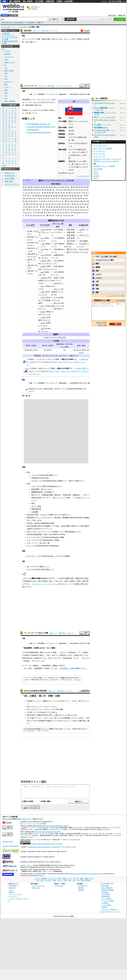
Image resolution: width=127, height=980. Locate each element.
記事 (37, 648)
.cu (26, 193)
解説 (54, 648)
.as (55, 187)
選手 (44, 721)
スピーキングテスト (12, 184)
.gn (59, 196)
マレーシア (46, 314)
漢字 (70, 225)
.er (72, 193)
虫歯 (43, 39)
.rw (39, 210)
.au (60, 187)
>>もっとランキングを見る (116, 296)
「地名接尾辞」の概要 (67, 668)
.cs (26, 113)
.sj (50, 350)
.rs (34, 210)
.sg (58, 210)
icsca (63, 526)
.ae (31, 187)
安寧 (97, 271)
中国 (73, 230)
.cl (79, 190)
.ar (52, 187)
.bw (48, 190)
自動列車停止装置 (48, 523)
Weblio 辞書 (115, 1)
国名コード (74, 356)
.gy (81, 196)
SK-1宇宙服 (98, 169)
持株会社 (76, 495)
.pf (54, 207)
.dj (47, 193)
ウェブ (51, 359)
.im (46, 198)
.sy (28, 213)
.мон (29, 248)
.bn (34, 190)
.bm (31, 190)
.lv (60, 201)
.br (40, 190)
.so (76, 210)
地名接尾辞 (28, 648)
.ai (39, 187)
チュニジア (42, 295)
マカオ (73, 249)
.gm (56, 196)
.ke (76, 198)
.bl (25, 350)
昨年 (44, 715)
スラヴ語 (25, 652)
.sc (50, 210)
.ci (74, 190)
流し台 (42, 543)
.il (43, 198)
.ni (88, 204)
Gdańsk (27, 661)
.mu (52, 204)
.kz (37, 201)
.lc (46, 201)
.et (77, 193)
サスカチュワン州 (38, 481)
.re (29, 210)
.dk (50, 193)
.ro (32, 210)
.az (68, 187)
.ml (24, 204)
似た (86, 39)
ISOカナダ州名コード (77, 481)
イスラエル (83, 252)
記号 (4, 166)
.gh (49, 196)
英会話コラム (10, 173)
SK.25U (97, 176)
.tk (49, 213)
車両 (61, 709)
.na (75, 204)
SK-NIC (71, 173)
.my (65, 204)
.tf (40, 213)
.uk (80, 213)
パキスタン (46, 269)
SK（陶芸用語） (31, 23)
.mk (88, 201)
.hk (87, 196)
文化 (6, 76)
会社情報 (81, 888)
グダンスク (86, 658)
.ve (33, 215)
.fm (25, 196)
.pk (62, 207)
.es (74, 193)
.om (43, 207)
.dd (82, 350)
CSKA (32, 715)
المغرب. (43, 317)
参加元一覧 (122, 15)
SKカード (45, 489)
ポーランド (36, 661)
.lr (52, 201)
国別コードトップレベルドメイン (38, 99)
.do (56, 193)
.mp (37, 204)
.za (66, 215)
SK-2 (96, 117)
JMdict (35, 874)
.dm (53, 193)
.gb (48, 350)
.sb (47, 210)
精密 (97, 264)
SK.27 (96, 178)
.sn (73, 210)
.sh (61, 210)
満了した (52, 715)
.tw (66, 213)
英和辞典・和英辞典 (108, 890)
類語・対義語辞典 (15, 1)
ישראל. (82, 249)
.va (28, 215)
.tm (53, 213)
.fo (28, 196)
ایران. (42, 249)
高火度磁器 (98, 127)
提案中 (56, 334)
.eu (79, 193)
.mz (69, 204)
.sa (45, 210)
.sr (78, 210)
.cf (67, 190)
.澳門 (68, 249)
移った (55, 712)
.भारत (55, 249)
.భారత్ (56, 255)
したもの (69, 655)
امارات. (43, 297)
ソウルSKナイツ (79, 498)
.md (75, 201)
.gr (68, 196)
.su (86, 210)
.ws (53, 215)
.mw (59, 204)
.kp (26, 201)
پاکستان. (43, 266)
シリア (41, 289)
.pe (52, 207)
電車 (6, 60)
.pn (71, 207)
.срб (29, 265)
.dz (59, 193)
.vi (39, 215)
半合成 (29, 701)
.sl (68, 210)
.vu (44, 215)
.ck (76, 190)
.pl (65, 207)
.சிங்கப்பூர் (57, 289)
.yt (61, 215)
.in (48, 198)
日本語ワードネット (26, 865)
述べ (82, 718)
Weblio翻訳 (105, 892)
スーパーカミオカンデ (35, 537)
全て (3, 49)
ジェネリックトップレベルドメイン (55, 356)
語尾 (37, 652)
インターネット (42, 359)
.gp (62, 196)
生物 (6, 90)
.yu (80, 353)
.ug (77, 213)
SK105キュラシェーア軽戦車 (104, 166)
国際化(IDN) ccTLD (56, 221)
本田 (41, 721)
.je (63, 198)
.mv (56, 204)
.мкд (29, 254)
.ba (74, 187)
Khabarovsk (67, 658)
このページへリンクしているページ (45, 584)
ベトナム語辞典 (106, 905)
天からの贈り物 (79, 721)
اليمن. (43, 329)
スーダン (43, 326)
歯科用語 (23, 27)
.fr (30, 196)
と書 (88, 721)
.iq (52, 198)
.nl (24, 207)
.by (50, 190)
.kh (81, 198)
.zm (69, 215)
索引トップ (37, 31)
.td (38, 213)
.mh (84, 201)
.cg (69, 190)
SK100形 (48, 492)
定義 (97, 289)
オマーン (42, 309)
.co (87, 190)
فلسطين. (44, 261)
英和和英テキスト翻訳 (34, 782)
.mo (34, 204)
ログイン (105, 1)
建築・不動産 (9, 71)
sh (47, 652)
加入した (71, 715)
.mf (33, 350)
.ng (85, 204)
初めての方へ (113, 15)
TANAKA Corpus (8, 842)
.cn (84, 190)
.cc (62, 190)
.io (50, 198)
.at (57, 187)
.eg (69, 193)
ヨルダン (44, 258)
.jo (68, 198)
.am (44, 187)
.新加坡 (69, 244)
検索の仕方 (12, 888)
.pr (73, 207)
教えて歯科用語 (42, 824)
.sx (25, 213)
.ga (36, 196)
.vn (41, 215)
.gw (78, 196)
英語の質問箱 (10, 179)
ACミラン (62, 715)
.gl (54, 196)
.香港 (68, 235)
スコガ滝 (97, 125)
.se (55, 210)
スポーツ (7, 87)
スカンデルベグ (100, 103)
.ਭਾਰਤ (55, 266)
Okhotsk (72, 652)
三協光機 (35, 512)
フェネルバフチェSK (102, 130)
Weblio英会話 (10, 176)
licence (42, 876)
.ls (54, 201)
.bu (77, 350)
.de (45, 193)
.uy (85, 213)
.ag (36, 187)
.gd (38, 196)
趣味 (6, 85)
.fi (85, 193)
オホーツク (64, 652)
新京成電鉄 (35, 489)
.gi (51, 196)
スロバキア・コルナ (34, 556)
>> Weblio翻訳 (120, 300)
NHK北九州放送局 (33, 534)
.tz (68, 213)
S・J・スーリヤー (100, 146)
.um (88, 350)
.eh (31, 350)
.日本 (59, 338)
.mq (40, 204)
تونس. (43, 292)
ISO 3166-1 (56, 184)
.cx (34, 193)
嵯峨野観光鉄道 (37, 492)
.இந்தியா (57, 278)
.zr (83, 353)
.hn (27, 198)
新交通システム (75, 532)
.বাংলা (56, 230)
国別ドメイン (45, 567)
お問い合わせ (59, 886)
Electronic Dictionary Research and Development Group (86, 874)
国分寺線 (57, 518)
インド (54, 241)
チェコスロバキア (36, 110)
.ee (67, 193)
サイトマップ (13, 896)
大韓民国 (35, 478)
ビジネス (7, 51)
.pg (57, 207)
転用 (37, 658)
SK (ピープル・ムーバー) (36, 532)
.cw (31, 193)
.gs (70, 196)
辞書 (4, 1)
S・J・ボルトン (100, 151)
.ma (68, 201)
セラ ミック (68, 39)
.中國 (68, 232)
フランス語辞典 (106, 899)
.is (56, 198)
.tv (64, 213)
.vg (36, 215)
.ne (80, 204)
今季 (65, 718)
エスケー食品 (36, 506)
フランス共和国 (52, 532)
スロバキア (37, 102)
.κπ (45, 338)
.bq (28, 350)
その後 (29, 712)
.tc (36, 213)
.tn (55, 213)
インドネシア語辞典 (108, 901)
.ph (60, 207)
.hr (29, 198)
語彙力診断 (9, 181)
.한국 (81, 241)
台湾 (73, 238)
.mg (81, 201)
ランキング (54, 31)
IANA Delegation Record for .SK (39, 124)
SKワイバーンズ (59, 498)
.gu (75, 196)
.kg (78, 198)
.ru (36, 210)
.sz (30, 213)
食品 (6, 93)
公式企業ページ (83, 886)
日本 (64, 338)
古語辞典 (59, 1)
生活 (6, 79)
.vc (31, 215)
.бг (28, 231)
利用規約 (12, 892)
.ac (26, 187)
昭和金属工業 (36, 509)
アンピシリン (99, 135)
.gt (73, 196)
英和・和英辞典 (28, 1)
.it (58, 198)
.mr (43, 204)
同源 (54, 652)
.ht (32, 198)
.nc (77, 204)
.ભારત (55, 261)
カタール (42, 275)
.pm (68, 207)
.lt (56, 201)
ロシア (76, 658)
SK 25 (96, 174)
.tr (60, 213)
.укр (29, 271)
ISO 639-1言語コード (46, 569)
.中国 (68, 230)
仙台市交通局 (32, 526)
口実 (97, 281)
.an (74, 350)
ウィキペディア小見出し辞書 (36, 633)
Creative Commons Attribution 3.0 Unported (45, 847)
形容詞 (33, 652)
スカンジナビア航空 (39, 486)
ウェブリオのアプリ (38, 886)
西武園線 (66, 518)
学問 (6, 73)
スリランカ (55, 300)
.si (63, 210)
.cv (28, 193)
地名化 (63, 655)
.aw (63, 187)
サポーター (63, 721)
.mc (72, 201)
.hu (34, 198)
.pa (49, 207)
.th (44, 213)
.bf (85, 187)
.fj (86, 193)
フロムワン (44, 515)
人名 (6, 96)
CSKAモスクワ (45, 712)
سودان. (43, 323)
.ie (41, 198)
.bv (45, 350)
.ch (72, 190)
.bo (37, 190)
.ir (54, 198)
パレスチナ (46, 264)
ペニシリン (37, 701)
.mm (27, 204)
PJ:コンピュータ (70, 362)
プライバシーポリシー (16, 894)
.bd (79, 187)
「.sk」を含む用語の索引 (32, 806)
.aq (50, 187)
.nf (83, 204)
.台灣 (68, 238)
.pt (78, 207)
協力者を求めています (54, 362)
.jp (70, 198)
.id (39, 198)
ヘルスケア (15, 27)
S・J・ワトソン (100, 156)
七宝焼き (79, 39)
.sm (70, 210)
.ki (84, 198)
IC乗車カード (49, 526)
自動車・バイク (10, 62)
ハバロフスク (57, 658)
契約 (39, 715)
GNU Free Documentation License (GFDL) (48, 832)
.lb (44, 201)
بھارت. (43, 244)
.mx (62, 204)
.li (48, 201)
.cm (81, 190)
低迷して (70, 718)
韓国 (85, 241)
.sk (65, 210)
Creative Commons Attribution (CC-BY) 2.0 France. (47, 844)
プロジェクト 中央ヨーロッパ (72, 371)
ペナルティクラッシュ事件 (105, 260)
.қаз (29, 243)
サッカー (59, 515)
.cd (64, 190)
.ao (47, 187)
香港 (73, 235)
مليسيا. (43, 312)
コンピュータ (9, 57)
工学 (6, 68)
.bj (29, 190)
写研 (33, 503)
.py (84, 207)
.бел (29, 237)
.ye (58, 215)
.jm (66, 198)
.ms (46, 204)
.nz (37, 207)
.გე (80, 230)
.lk (50, 201)
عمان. (42, 306)
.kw (31, 201)
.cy (37, 193)
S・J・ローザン (100, 154)
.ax (65, 187)
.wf (50, 215)
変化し (42, 655)
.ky (34, 201)
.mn (31, 204)
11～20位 (105, 256)
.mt (49, 204)
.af (34, 187)
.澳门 (68, 252)
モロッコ (46, 320)
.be (82, 187)
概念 (97, 285)
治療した (50, 39)
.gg (46, 196)
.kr (29, 201)
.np (29, 207)
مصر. (42, 238)
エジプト (42, 241)
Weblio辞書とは (14, 886)
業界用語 (7, 54)
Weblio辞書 (38, 829)
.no (26, 207)
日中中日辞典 (39, 1)
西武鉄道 (30, 518)
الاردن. (43, 255)
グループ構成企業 (101, 108)
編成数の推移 (99, 113)
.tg (42, 213)
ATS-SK (30, 523)
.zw (72, 215)
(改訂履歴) (45, 828)
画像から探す (36, 888)
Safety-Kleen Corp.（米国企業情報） (13, 23)
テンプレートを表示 (83, 176)
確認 (97, 292)
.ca (59, 190)
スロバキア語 (32, 569)
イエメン (44, 331)
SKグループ (36, 495)
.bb (77, 187)
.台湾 (68, 241)
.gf (44, 196)
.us (82, 213)
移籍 (49, 721)
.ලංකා (56, 297)
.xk (36, 350)
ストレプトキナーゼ (34, 540)
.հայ (81, 244)
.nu (34, 207)
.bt (45, 190)
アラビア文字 (45, 225)
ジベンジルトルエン (101, 120)
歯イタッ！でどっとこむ (28, 824)
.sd (52, 210)
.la (42, 201)
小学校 (39, 546)
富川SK (39, 498)
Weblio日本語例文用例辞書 (35, 691)
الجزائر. (43, 230)
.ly (62, 201)
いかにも (99, 278)
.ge (41, 196)
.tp (85, 350)
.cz (39, 193)
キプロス (53, 338)
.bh (24, 190)
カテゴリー (68, 86)
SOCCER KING (33, 515)
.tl (50, 213)
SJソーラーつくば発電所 (103, 148)
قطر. (42, 272)
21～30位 (113, 256)
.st (83, 210)
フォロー (99, 274)
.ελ (80, 235)
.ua (74, 213)
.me (78, 201)
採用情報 (81, 890)
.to (58, 213)
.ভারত (56, 244)
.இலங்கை (57, 303)
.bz (53, 190)
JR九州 (37, 523)
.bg (87, 187)
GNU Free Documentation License (57, 826)
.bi (27, 190)
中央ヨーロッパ (44, 368)
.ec (64, 193)
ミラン (55, 721)
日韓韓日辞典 (50, 1)
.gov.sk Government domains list (39, 132)
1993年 (71, 118)
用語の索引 (45, 31)
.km (86, 198)
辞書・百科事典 (10, 101)
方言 (6, 98)
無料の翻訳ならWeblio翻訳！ (36, 8)
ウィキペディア (31, 86)
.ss (81, 210)
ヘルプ (124, 1)
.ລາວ (55, 283)
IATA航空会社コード (55, 486)
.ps (76, 207)
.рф (28, 260)
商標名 (45, 701)
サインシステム (40, 518)
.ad (28, 187)
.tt (62, 213)
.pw (81, 207)
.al (41, 187)
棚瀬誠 (98, 267)
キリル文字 (30, 225)
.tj (46, 213)
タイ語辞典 (105, 903)
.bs (42, 190)
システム (32, 707)
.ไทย (55, 309)
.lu (58, 201)
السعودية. (44, 278)
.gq (65, 196)
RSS (72, 916)
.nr (32, 207)
